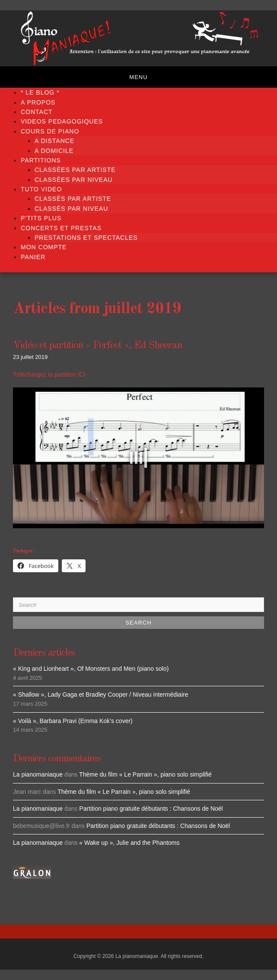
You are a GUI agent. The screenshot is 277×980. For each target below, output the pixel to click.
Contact (37, 112)
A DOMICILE (54, 151)
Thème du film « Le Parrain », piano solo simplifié (145, 774)
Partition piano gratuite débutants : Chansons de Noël (151, 809)
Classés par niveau (71, 209)
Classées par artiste (75, 170)
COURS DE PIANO (50, 131)
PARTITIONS (41, 160)
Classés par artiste (73, 199)
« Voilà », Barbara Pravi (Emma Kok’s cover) (73, 721)
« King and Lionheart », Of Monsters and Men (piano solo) (91, 669)
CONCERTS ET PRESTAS (61, 228)
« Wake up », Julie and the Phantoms (129, 843)
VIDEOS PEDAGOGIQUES (62, 121)
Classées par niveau (74, 180)
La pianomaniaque (38, 774)
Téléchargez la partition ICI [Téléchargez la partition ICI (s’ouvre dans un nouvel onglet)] (49, 374)
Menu (138, 77)
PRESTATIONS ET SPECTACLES (86, 238)
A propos (38, 102)
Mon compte (44, 247)
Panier (33, 257)
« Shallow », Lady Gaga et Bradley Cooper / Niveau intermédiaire (100, 695)
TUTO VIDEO (41, 189)
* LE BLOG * (40, 92)
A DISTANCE (54, 141)
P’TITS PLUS (41, 218)
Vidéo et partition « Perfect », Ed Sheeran (97, 346)
